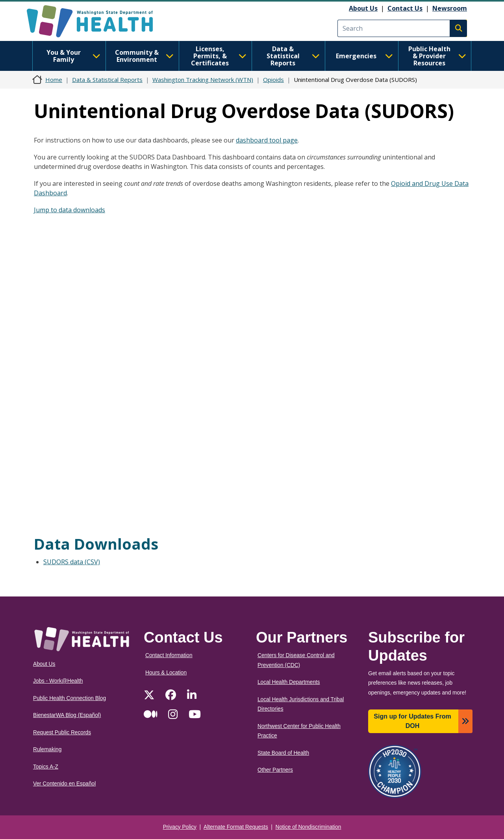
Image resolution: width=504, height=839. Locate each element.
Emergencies (364, 56)
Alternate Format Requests (236, 827)
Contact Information (169, 655)
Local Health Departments (289, 682)
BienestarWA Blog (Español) (67, 715)
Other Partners (275, 770)
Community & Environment (144, 56)
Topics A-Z (46, 767)
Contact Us (405, 8)
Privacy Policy (180, 827)
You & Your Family (73, 56)
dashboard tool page (267, 140)
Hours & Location (166, 673)
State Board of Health (283, 753)
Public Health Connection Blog (69, 698)
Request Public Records (62, 733)
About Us (363, 8)
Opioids (273, 80)
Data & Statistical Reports (293, 56)
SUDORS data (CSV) (72, 562)
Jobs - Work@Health (58, 681)
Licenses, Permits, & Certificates (219, 56)
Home (54, 80)
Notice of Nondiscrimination (309, 827)
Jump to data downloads (69, 210)
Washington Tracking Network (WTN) (203, 80)
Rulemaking (47, 749)
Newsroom (450, 8)
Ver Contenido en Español (64, 784)
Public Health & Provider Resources (437, 56)
